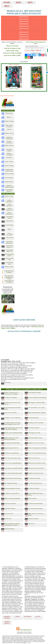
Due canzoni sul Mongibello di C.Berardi (9, 277)
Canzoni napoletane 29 (9, 209)
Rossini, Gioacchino (9, 142)
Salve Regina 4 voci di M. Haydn (36, 402)
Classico (9, 129)
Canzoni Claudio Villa (9, 259)
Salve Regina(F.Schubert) (11, 483)
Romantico (9, 157)
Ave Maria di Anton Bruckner (35, 503)
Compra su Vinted (14, 89)
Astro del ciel (31, 524)
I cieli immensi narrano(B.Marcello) (13, 468)
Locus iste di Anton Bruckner (35, 509)
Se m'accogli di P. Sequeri (34, 392)
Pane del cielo (8, 519)
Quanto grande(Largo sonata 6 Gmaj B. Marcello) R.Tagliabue (13, 428)
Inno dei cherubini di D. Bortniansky (37, 397)
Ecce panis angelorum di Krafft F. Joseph (13, 408)
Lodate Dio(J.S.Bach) (10, 509)
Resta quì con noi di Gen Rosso (36, 468)
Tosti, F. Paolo (9, 161)
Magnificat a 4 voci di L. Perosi (36, 443)
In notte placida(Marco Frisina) (12, 488)
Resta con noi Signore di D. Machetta (37, 448)
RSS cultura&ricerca (26, 630)
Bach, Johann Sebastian (9, 126)
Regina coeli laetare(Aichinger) (12, 498)
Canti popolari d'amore (10, 217)
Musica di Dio (9, 182)
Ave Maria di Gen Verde (34, 478)
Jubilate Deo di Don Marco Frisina (37, 463)
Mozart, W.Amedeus (9, 154)
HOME (7, 2)
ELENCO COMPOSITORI (9, 186)
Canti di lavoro (10, 238)
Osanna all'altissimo (9, 529)
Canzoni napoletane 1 (9, 205)
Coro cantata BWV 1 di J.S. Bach (36, 408)
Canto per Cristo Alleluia (11, 413)
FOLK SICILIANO (9, 213)
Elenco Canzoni (9, 196)
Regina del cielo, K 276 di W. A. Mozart (36, 514)
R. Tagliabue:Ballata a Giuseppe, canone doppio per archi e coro (12, 423)
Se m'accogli (7, 382)
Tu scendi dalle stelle (33, 418)
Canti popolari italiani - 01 (10, 246)
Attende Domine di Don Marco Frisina (36, 494)
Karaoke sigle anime (9, 263)
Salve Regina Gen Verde (34, 433)
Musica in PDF (9, 267)
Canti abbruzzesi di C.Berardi (9, 272)
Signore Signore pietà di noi (11, 448)
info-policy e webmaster (7, 617)
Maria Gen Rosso (32, 498)
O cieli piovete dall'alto (10, 503)
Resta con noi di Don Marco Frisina (37, 453)
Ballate (9, 229)
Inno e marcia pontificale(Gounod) (13, 473)
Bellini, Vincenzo (9, 145)
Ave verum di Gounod (33, 428)
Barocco (9, 117)
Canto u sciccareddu (9, 234)
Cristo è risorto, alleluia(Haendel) (13, 463)
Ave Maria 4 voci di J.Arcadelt (36, 423)
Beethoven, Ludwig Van (9, 138)
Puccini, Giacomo (9, 174)
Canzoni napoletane (9, 201)
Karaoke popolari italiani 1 (10, 255)
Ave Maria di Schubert (34, 488)
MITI (30, 2)
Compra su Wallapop (14, 65)
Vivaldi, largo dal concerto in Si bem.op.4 (12, 403)
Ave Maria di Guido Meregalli (12, 443)
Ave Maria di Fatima (33, 519)
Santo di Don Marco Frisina (35, 438)
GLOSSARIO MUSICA (9, 190)
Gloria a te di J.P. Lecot (34, 458)
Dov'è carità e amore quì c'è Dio (12, 458)
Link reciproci (28, 616)
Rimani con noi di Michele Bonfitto (13, 433)
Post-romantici (9, 178)
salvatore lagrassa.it (7, 622)
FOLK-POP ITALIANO (9, 242)
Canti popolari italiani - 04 (10, 251)
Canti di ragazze (10, 225)
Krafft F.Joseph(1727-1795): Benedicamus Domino (11, 439)
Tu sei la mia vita (9, 514)
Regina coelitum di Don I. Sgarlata (37, 413)
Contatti (17, 616)
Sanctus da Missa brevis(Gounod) (13, 478)
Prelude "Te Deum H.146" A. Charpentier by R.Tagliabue (12, 393)
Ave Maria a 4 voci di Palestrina (12, 418)
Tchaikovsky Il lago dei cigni (9, 170)
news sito (38, 616)
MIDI (18, 2)
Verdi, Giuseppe (9, 165)
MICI (7, 6)
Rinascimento (9, 113)
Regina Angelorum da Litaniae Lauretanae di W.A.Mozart (12, 524)
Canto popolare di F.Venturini (9, 281)
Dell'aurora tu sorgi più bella (11, 453)
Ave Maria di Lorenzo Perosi (12, 493)
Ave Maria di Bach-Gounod (35, 483)
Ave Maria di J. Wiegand (11, 397)
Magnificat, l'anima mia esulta (36, 473)
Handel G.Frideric (9, 121)
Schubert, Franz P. (9, 133)
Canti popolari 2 (10, 221)
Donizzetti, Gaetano (9, 150)
